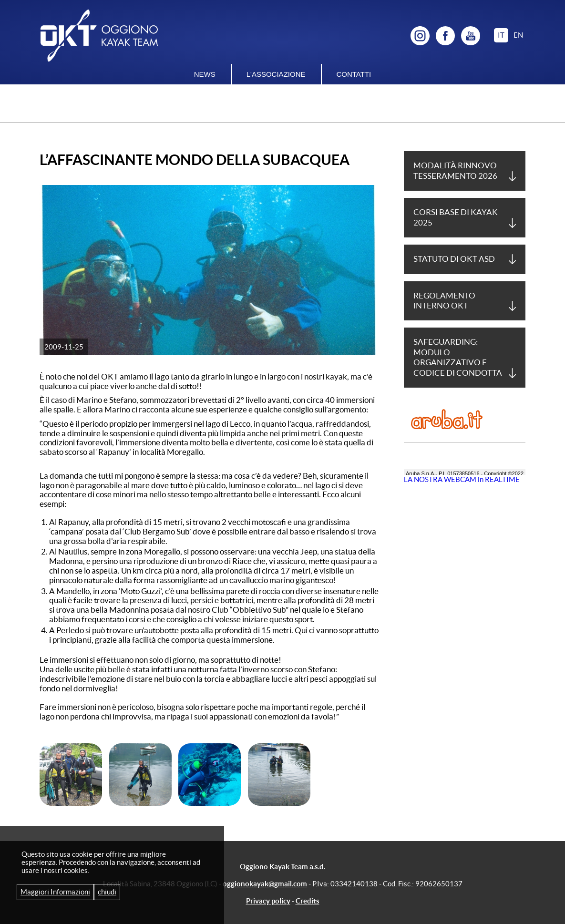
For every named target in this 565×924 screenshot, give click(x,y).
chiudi (107, 892)
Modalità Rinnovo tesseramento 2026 (455, 170)
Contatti (354, 74)
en (518, 35)
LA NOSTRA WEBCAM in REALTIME (462, 479)
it (501, 35)
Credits (308, 901)
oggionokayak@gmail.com (265, 884)
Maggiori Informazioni (55, 892)
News (205, 74)
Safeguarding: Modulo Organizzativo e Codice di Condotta (458, 357)
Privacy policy (268, 901)
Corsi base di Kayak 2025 (456, 217)
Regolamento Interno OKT (444, 301)
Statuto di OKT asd (454, 259)
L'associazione (276, 74)
